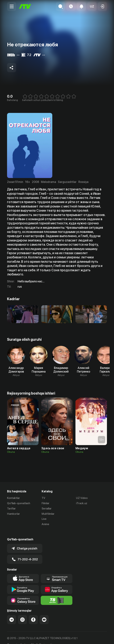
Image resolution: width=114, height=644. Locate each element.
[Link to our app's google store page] (23, 582)
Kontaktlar (13, 498)
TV (43, 498)
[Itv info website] (57, 593)
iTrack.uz (82, 503)
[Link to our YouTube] (44, 613)
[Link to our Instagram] (22, 613)
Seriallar (47, 509)
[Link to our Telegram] (12, 613)
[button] (92, 6)
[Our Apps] (57, 571)
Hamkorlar (13, 514)
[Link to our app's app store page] (23, 571)
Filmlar (46, 503)
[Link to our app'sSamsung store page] (23, 593)
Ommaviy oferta (17, 637)
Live (44, 519)
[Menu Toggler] (12, 6)
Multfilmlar (48, 514)
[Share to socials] (12, 68)
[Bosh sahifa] (25, 6)
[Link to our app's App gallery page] (57, 582)
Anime (45, 524)
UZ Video (82, 498)
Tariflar (11, 509)
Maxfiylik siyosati (42, 637)
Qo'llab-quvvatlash (19, 503)
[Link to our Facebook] (33, 613)
